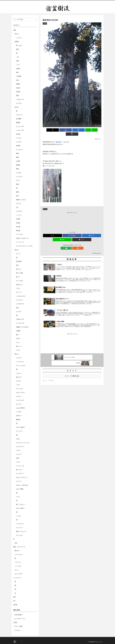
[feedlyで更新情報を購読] (70, 244)
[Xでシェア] (52, 130)
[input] (25, 19)
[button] (92, 130)
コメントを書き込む (72, 373)
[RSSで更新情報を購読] (74, 244)
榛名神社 (59, 138)
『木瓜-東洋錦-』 (18, 615)
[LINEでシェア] (82, 130)
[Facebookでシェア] (62, 130)
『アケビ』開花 (18, 626)
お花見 (15, 623)
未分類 (45, 205)
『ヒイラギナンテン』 (20, 619)
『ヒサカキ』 (17, 630)
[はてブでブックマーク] (72, 130)
